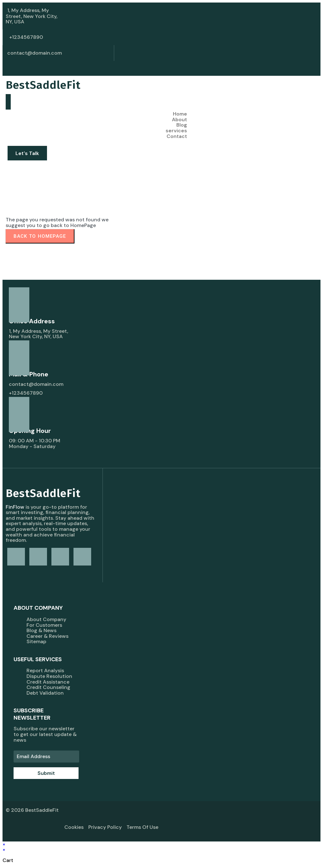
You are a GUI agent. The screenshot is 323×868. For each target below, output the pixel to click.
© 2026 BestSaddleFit (32, 810)
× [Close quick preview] (4, 844)
